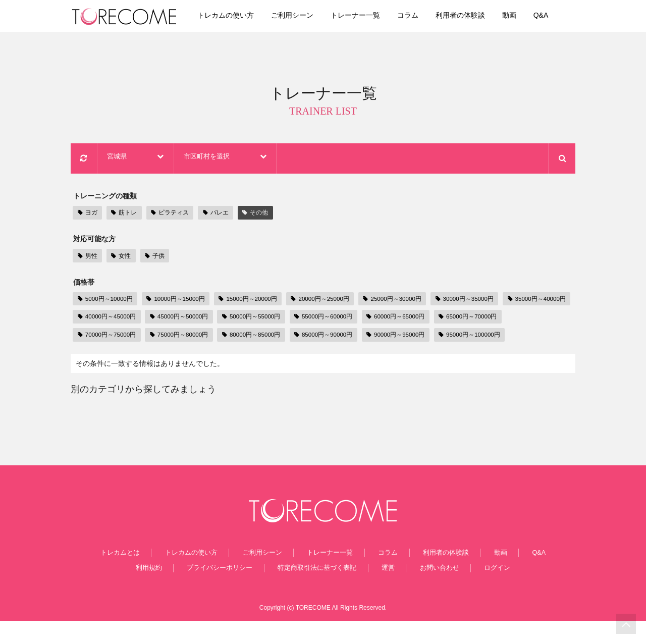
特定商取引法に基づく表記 (322, 591)
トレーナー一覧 (370, 16)
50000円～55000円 (334, 319)
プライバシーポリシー (228, 591)
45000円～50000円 (259, 319)
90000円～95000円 (485, 337)
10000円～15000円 (180, 301)
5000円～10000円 (106, 301)
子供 (151, 257)
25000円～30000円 (406, 301)
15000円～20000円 (255, 301)
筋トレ (122, 214)
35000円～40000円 (108, 319)
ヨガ (87, 214)
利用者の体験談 (475, 16)
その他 (252, 214)
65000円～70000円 (108, 337)
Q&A (556, 16)
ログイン (484, 591)
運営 (388, 591)
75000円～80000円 (259, 337)
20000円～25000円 (331, 301)
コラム (422, 16)
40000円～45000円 (183, 319)
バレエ (213, 214)
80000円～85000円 (334, 337)
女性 (119, 257)
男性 (87, 257)
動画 (524, 16)
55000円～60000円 (410, 319)
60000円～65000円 (485, 319)
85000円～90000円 (410, 337)
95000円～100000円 (110, 356)
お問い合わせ (433, 591)
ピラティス (168, 214)
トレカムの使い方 (241, 16)
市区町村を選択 (268, 160)
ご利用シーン (307, 16)
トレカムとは (141, 574)
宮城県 (158, 160)
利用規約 (161, 591)
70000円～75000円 (183, 337)
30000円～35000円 (481, 301)
